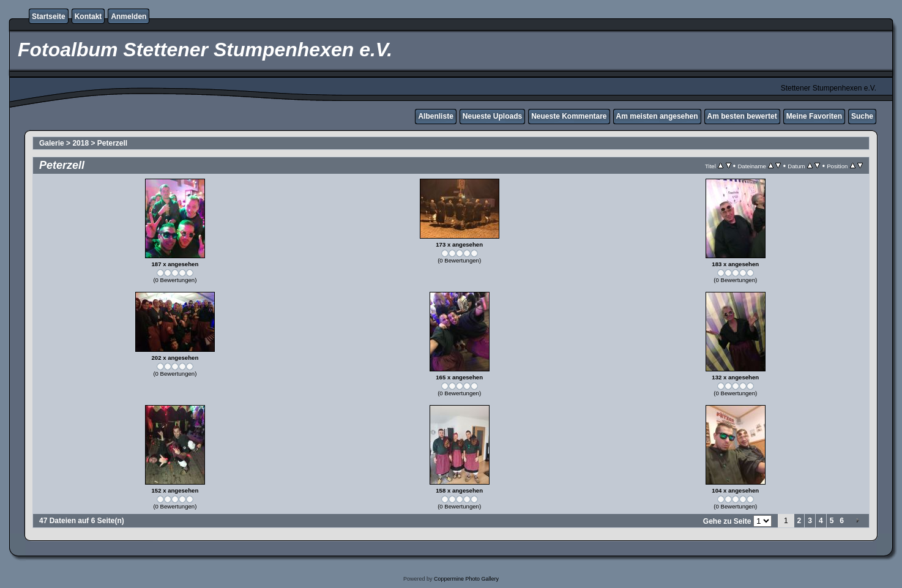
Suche (862, 116)
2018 (80, 143)
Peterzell (112, 143)
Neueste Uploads (492, 116)
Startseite (49, 17)
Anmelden (129, 17)
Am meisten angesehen (657, 116)
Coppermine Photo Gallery (466, 579)
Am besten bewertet (742, 116)
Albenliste (435, 116)
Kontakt (88, 17)
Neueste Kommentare (569, 116)
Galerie (52, 143)
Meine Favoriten (814, 116)
